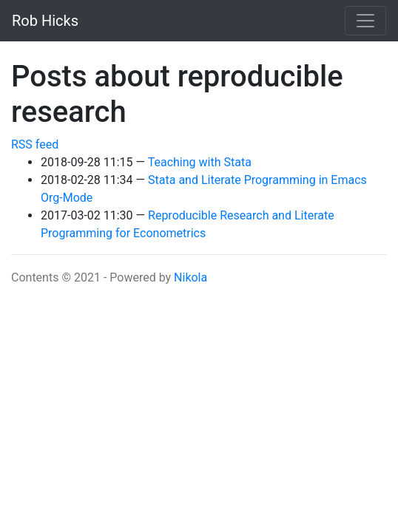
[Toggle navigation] (365, 21)
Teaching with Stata (200, 162)
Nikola (190, 277)
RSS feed (35, 144)
